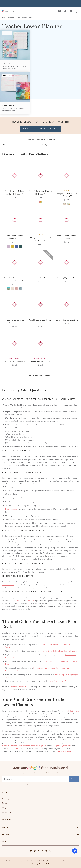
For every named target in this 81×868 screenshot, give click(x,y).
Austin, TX (19, 600)
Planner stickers (11, 509)
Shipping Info (7, 799)
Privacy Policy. (54, 784)
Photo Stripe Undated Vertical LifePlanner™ (40, 193)
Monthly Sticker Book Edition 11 (40, 321)
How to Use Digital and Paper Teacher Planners (59, 651)
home (4, 18)
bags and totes (66, 745)
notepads (56, 745)
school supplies (12, 748)
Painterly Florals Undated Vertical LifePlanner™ (14, 193)
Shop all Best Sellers (41, 376)
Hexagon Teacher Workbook (40, 361)
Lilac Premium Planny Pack (14, 361)
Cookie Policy (31, 861)
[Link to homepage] (8, 11)
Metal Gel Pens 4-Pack (41, 278)
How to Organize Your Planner (59, 681)
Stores (5, 835)
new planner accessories (26, 745)
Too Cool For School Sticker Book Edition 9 (14, 321)
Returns (5, 803)
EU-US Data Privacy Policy (44, 861)
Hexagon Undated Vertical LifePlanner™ (40, 239)
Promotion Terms (57, 861)
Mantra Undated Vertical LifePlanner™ (14, 237)
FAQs (4, 808)
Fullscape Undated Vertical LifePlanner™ (67, 237)
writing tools (41, 745)
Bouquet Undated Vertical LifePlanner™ (67, 195)
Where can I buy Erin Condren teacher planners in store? (33, 592)
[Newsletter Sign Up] (36, 779)
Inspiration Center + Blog (19, 686)
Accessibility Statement (69, 861)
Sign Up (74, 779)
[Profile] (59, 11)
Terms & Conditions (46, 784)
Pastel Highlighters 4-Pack (67, 278)
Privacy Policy (22, 861)
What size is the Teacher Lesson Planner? (24, 563)
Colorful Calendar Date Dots (67, 320)
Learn (5, 827)
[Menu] (77, 11)
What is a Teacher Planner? (17, 451)
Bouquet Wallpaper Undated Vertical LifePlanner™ (14, 279)
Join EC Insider (8, 585)
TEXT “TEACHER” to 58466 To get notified (40, 129)
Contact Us (6, 812)
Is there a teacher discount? (18, 576)
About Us (7, 820)
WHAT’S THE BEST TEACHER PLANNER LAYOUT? (24, 530)
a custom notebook (9, 745)
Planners (11, 18)
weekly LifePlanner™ (65, 751)
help (4, 793)
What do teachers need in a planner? (22, 472)
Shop (5, 842)
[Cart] (71, 11)
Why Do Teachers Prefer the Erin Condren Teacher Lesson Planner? (39, 399)
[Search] (65, 11)
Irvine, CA (30, 600)
